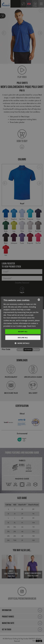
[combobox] (39, 300)
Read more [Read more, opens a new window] (31, 326)
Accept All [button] (23, 332)
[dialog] (22, 322)
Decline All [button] (23, 338)
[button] (22, 343)
